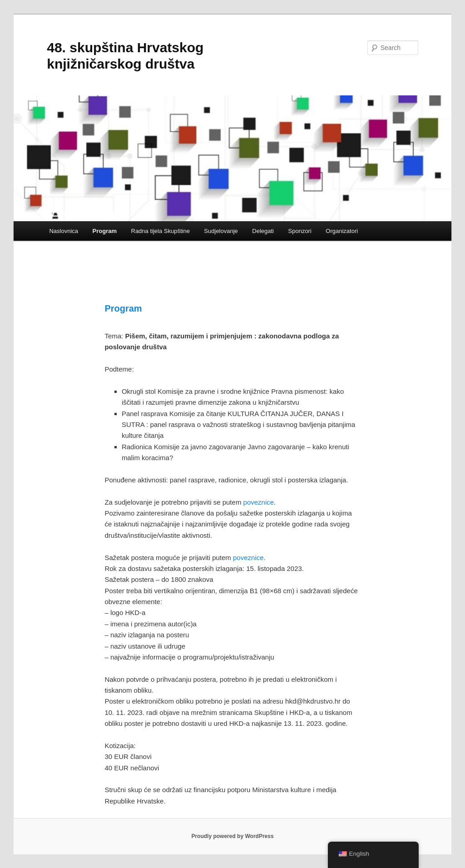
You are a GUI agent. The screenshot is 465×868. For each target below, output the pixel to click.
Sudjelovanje (221, 231)
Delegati (263, 231)
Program (105, 231)
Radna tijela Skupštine (161, 231)
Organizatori (342, 231)
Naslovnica (64, 231)
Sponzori (300, 231)
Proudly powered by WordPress (232, 836)
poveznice (259, 502)
